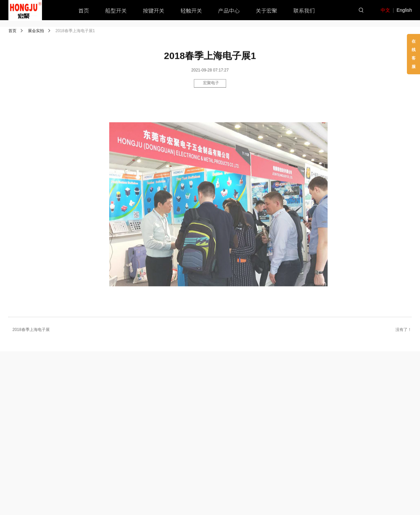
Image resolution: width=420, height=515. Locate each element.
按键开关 (154, 10)
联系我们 (304, 10)
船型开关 (116, 10)
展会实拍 (36, 31)
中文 (385, 10)
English (404, 10)
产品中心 (229, 10)
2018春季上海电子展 (31, 331)
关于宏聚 (266, 10)
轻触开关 (191, 10)
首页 (84, 10)
